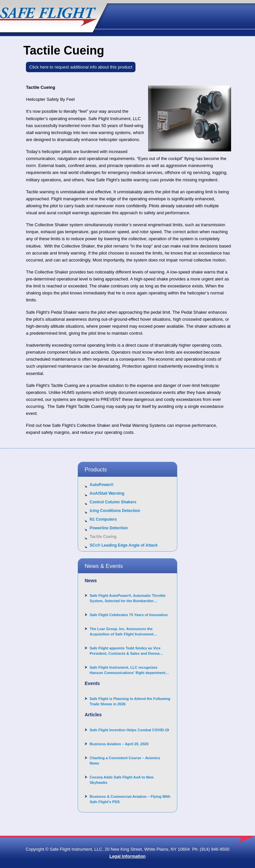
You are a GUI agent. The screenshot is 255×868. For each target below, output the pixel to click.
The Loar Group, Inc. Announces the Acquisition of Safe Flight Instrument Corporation (122, 632)
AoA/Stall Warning (107, 493)
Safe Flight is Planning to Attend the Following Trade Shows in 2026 (130, 701)
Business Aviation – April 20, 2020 (119, 744)
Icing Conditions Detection (115, 511)
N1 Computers (103, 519)
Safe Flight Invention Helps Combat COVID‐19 (129, 730)
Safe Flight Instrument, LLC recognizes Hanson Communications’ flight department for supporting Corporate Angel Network (127, 670)
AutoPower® (102, 485)
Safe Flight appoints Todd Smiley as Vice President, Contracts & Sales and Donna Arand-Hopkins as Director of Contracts (125, 651)
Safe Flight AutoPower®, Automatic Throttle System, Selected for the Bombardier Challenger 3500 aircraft (128, 599)
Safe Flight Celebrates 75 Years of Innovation (129, 615)
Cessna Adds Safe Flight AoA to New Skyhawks (122, 780)
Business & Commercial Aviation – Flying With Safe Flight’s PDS (130, 799)
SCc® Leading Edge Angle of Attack (124, 545)
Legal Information (127, 856)
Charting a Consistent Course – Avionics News (125, 761)
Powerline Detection (109, 528)
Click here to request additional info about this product (81, 67)
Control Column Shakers (113, 502)
